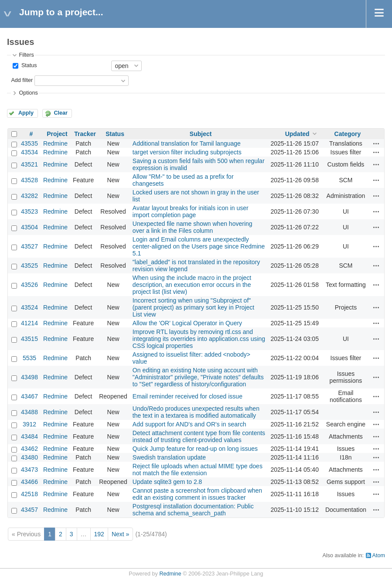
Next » (120, 534)
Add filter (22, 80)
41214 (29, 323)
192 (99, 534)
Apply (26, 113)
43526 (29, 285)
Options (28, 93)
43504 (29, 227)
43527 (29, 246)
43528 (29, 180)
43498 (29, 377)
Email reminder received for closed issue (187, 396)
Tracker (85, 134)
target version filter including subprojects (187, 152)
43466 (29, 482)
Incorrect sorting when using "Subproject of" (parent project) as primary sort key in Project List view (193, 307)
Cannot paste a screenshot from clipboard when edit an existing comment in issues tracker (197, 494)
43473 (29, 470)
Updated (297, 134)
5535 (29, 358)
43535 (29, 143)
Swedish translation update (169, 457)
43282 (29, 196)
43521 (29, 164)
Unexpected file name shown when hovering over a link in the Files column (193, 227)
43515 (29, 339)
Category (348, 134)
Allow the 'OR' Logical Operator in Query (187, 323)
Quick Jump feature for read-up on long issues (195, 449)
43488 (29, 412)
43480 (29, 457)
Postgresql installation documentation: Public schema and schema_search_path (193, 510)
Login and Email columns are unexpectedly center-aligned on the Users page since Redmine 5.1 (199, 246)
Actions (376, 143)
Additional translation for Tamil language (187, 143)
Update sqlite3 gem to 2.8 (167, 482)
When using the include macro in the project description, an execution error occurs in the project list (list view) (192, 285)
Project (57, 134)
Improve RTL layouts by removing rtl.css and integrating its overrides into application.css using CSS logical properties (199, 339)
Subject (201, 134)
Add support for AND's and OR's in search (189, 424)
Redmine (55, 143)
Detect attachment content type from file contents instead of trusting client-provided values (199, 436)
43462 (29, 449)
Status (28, 65)
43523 (29, 211)
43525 (29, 266)
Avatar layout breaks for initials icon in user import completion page (191, 211)
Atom (379, 555)
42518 (29, 494)
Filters (26, 55)
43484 (29, 436)
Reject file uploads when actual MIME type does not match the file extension (198, 470)
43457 (29, 510)
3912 (29, 424)
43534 (29, 152)
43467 (29, 396)
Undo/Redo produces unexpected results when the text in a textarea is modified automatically (196, 412)
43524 (29, 307)
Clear (61, 113)
